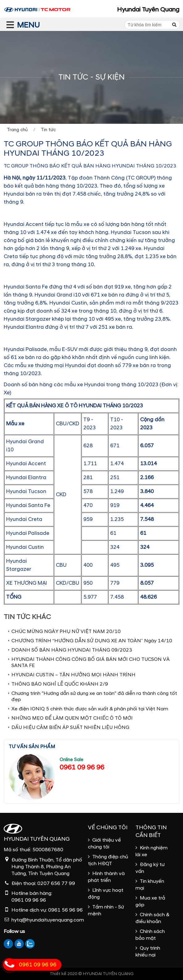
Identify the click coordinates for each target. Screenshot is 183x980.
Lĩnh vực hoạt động (106, 894)
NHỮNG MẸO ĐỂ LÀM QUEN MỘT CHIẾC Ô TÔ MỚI (72, 718)
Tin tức (48, 130)
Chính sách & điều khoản (152, 918)
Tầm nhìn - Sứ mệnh (106, 910)
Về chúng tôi (108, 828)
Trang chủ (17, 130)
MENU (17, 25)
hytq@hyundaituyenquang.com (48, 920)
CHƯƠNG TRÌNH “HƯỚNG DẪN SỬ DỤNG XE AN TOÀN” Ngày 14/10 (92, 641)
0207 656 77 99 (56, 883)
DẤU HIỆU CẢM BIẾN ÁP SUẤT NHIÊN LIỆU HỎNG (70, 727)
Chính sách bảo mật (150, 935)
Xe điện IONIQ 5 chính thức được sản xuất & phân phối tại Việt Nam (90, 709)
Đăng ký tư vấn (150, 868)
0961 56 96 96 (65, 910)
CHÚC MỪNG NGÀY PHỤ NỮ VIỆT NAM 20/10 (66, 631)
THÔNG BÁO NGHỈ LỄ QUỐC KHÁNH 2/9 (60, 684)
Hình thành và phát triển (106, 877)
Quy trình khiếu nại (148, 952)
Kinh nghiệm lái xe (152, 851)
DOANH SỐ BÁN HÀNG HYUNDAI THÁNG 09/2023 (72, 650)
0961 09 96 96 (82, 768)
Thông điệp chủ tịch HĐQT (108, 860)
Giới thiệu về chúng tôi (104, 843)
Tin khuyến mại (150, 885)
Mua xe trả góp (150, 901)
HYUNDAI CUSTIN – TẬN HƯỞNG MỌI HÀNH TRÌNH (73, 675)
